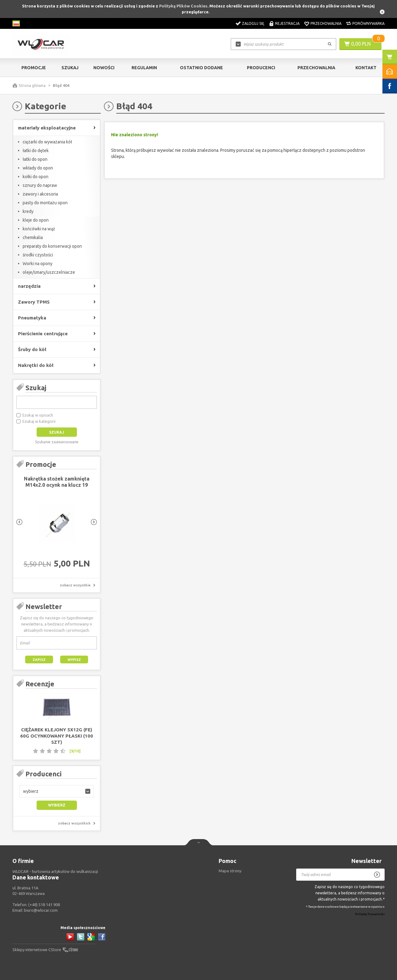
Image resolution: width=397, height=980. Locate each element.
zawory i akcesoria (40, 194)
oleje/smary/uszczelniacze (49, 272)
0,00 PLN (361, 44)
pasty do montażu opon (45, 203)
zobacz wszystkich (74, 823)
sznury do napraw (40, 185)
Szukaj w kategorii (39, 421)
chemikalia (33, 237)
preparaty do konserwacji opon (52, 246)
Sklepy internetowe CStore (37, 950)
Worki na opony (38, 264)
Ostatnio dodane (201, 68)
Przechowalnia (326, 23)
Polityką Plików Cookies (183, 6)
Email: (35, 910)
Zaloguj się (253, 23)
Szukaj (70, 68)
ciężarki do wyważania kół (47, 142)
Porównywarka (368, 23)
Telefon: (36, 905)
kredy (28, 211)
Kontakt (366, 68)
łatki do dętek (36, 151)
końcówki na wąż (39, 229)
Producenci (261, 68)
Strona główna (32, 85)
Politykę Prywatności (370, 914)
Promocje (34, 68)
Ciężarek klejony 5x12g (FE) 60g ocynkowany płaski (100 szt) (57, 736)
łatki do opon (35, 159)
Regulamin (144, 68)
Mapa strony (230, 871)
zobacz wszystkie (75, 585)
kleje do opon (36, 220)
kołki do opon (36, 177)
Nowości (104, 68)
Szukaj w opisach (38, 415)
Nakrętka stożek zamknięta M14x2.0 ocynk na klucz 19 (57, 482)
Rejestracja (287, 23)
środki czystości (38, 255)
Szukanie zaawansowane (57, 442)
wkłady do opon (38, 168)
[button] (57, 791)
